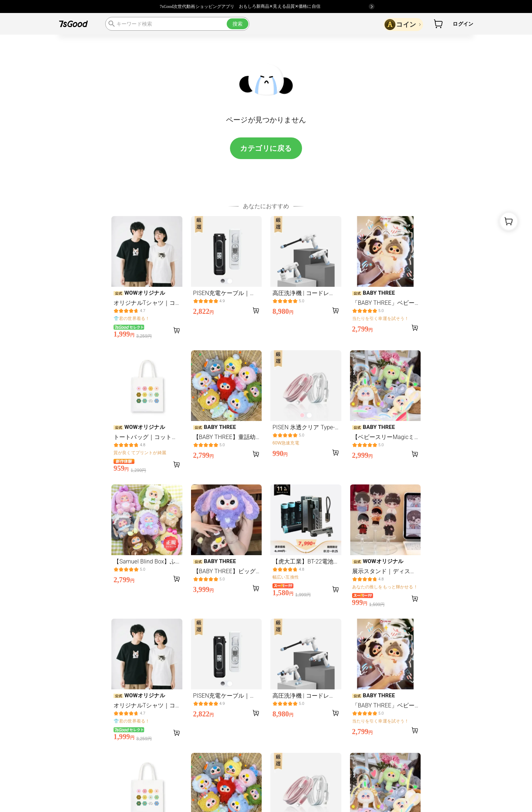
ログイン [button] (463, 24)
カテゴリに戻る (266, 148)
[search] (177, 24)
